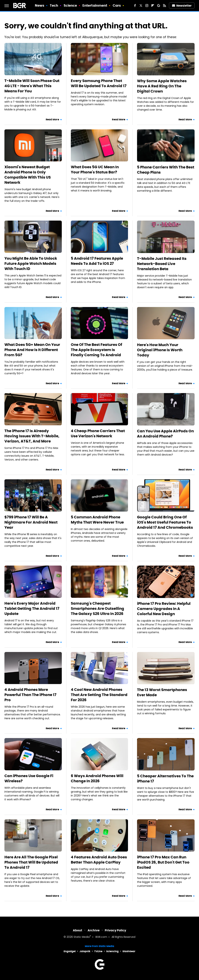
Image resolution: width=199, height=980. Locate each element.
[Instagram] (147, 6)
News (40, 5)
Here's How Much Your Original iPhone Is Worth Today (160, 350)
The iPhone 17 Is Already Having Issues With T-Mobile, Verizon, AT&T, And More (32, 436)
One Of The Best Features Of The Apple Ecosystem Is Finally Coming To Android (96, 350)
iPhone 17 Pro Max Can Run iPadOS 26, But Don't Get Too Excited (163, 862)
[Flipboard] (153, 6)
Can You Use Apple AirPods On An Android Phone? (165, 434)
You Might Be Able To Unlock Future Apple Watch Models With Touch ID (31, 264)
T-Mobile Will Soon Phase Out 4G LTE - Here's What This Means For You (32, 86)
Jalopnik (85, 951)
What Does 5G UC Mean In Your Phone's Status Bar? (95, 170)
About (78, 930)
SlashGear (129, 951)
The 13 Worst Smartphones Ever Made (162, 692)
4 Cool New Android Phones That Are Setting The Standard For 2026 (99, 695)
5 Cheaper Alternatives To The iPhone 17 (165, 779)
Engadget (70, 951)
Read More (52, 120)
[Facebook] (135, 6)
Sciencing (112, 951)
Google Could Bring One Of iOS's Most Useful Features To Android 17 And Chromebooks (165, 522)
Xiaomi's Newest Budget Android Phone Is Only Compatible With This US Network (28, 175)
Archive (94, 930)
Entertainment (95, 5)
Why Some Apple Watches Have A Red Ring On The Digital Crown (162, 86)
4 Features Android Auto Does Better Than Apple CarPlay (99, 860)
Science (70, 5)
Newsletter (182, 6)
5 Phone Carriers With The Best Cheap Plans (166, 170)
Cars (117, 5)
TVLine (98, 951)
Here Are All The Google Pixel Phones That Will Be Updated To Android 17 (31, 862)
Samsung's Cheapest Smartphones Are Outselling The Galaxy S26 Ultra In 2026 (97, 608)
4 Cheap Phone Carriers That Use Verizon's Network (98, 433)
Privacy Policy (115, 930)
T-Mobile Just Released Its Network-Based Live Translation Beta (162, 264)
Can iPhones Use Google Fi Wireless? (29, 778)
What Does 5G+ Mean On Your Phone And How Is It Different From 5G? (32, 350)
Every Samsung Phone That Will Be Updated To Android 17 (99, 83)
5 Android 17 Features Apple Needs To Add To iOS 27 (97, 261)
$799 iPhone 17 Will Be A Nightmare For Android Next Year (31, 522)
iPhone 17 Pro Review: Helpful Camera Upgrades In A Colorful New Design (164, 609)
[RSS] (165, 6)
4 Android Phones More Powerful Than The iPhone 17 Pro (30, 695)
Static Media (82, 937)
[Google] (159, 6)
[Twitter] (141, 6)
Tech (54, 5)
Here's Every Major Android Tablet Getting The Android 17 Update (32, 608)
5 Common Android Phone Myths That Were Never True (97, 520)
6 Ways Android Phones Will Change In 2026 (97, 778)
